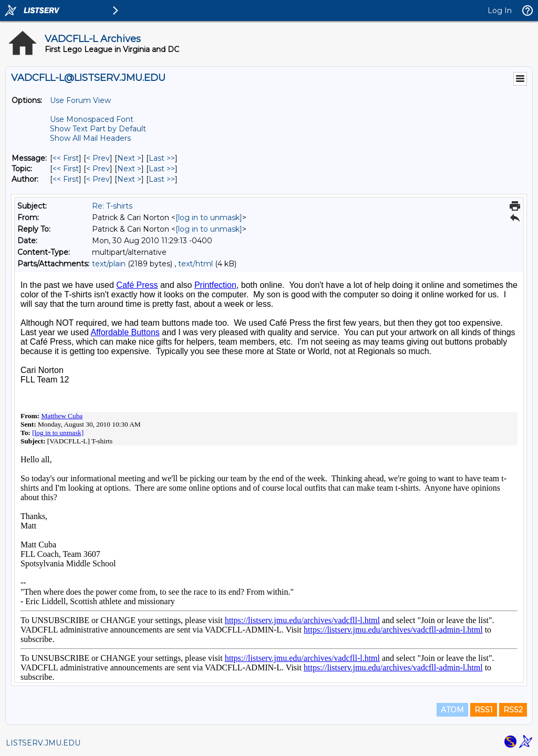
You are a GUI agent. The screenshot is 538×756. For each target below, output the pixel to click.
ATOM (452, 710)
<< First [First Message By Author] (66, 179)
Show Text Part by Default (98, 129)
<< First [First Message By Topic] (66, 169)
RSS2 (513, 710)
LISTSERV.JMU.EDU (43, 743)
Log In (500, 11)
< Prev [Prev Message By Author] (98, 179)
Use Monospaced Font (92, 119)
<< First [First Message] (66, 158)
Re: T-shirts (112, 206)
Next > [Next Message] (129, 158)
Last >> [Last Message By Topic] (162, 169)
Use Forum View (80, 100)
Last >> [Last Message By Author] (162, 179)
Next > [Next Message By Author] (129, 179)
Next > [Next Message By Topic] (129, 169)
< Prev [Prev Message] (98, 158)
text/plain (109, 264)
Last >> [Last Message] (162, 158)
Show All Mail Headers (90, 138)
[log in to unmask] (209, 218)
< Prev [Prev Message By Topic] (98, 169)
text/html (195, 264)
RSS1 (484, 710)
